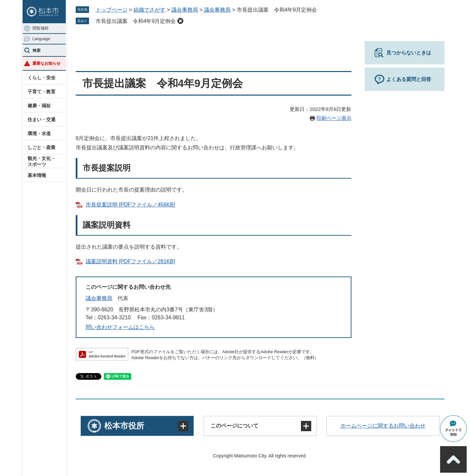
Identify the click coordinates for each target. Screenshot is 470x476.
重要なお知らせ (47, 63)
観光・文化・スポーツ (42, 161)
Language (41, 39)
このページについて (235, 426)
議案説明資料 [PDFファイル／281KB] (130, 261)
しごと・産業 (42, 147)
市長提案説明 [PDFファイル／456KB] (130, 205)
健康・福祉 (39, 106)
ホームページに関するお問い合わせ (383, 426)
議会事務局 (185, 10)
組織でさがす (149, 10)
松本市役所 (124, 426)
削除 (180, 21)
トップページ (112, 10)
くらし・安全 (42, 78)
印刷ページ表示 (334, 118)
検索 (37, 50)
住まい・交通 (42, 119)
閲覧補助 (41, 28)
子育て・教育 (42, 92)
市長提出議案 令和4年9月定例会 (136, 21)
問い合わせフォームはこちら (120, 327)
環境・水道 (39, 133)
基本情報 (37, 175)
